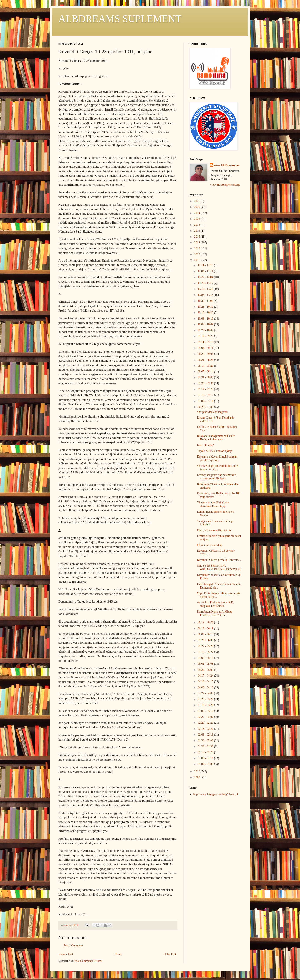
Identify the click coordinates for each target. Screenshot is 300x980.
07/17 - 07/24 (206, 389)
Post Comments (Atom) (88, 961)
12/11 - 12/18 (206, 265)
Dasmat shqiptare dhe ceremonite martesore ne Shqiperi (216, 477)
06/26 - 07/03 (206, 407)
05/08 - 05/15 (206, 658)
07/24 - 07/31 (206, 383)
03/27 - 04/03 (206, 693)
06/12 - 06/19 (206, 628)
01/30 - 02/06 (206, 740)
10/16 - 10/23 (206, 313)
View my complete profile (225, 185)
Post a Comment (73, 945)
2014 (197, 242)
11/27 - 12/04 (206, 277)
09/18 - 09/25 (206, 336)
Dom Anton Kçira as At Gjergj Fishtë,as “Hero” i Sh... (215, 613)
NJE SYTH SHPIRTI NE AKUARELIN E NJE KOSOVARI (219, 567)
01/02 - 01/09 (206, 764)
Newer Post (66, 954)
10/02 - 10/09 (206, 324)
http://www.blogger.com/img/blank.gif (216, 794)
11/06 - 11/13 (206, 295)
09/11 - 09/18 (206, 342)
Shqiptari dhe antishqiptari (212, 412)
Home (118, 954)
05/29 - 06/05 (206, 640)
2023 (197, 219)
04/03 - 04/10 (206, 688)
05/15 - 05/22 (206, 652)
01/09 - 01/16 (206, 758)
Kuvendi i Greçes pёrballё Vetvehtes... (219, 560)
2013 (197, 248)
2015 (197, 237)
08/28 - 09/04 (206, 354)
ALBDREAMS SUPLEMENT (120, 19)
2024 (197, 213)
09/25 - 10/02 (206, 330)
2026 (197, 201)
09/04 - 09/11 (206, 348)
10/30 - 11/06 (206, 301)
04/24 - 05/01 (206, 670)
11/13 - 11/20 (206, 289)
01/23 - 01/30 (206, 747)
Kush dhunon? (205, 445)
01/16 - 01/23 (206, 752)
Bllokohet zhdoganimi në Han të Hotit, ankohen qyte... (216, 438)
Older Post (170, 954)
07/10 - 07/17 (206, 395)
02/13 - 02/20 (206, 729)
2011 (197, 260)
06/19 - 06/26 (206, 622)
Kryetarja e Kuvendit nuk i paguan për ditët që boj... (217, 458)
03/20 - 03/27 (206, 699)
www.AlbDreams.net (227, 165)
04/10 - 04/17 (206, 681)
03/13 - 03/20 (206, 705)
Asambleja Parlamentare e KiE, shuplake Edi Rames (215, 604)
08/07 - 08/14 (206, 372)
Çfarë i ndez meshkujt (210, 545)
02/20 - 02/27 (206, 723)
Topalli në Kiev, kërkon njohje (215, 451)
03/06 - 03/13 (206, 711)
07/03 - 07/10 (206, 401)
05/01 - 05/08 (206, 664)
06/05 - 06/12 (206, 634)
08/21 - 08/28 (206, 360)
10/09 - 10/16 (206, 319)
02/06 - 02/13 (206, 735)
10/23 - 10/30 (206, 307)
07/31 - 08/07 (206, 377)
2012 (197, 254)
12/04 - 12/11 (206, 271)
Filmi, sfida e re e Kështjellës (214, 530)
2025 (197, 207)
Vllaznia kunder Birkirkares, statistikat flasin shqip (214, 504)
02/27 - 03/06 (206, 717)
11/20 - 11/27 (206, 283)
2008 (197, 777)
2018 (197, 225)
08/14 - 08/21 (206, 366)
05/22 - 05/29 (206, 646)
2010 (197, 772)
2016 (197, 231)
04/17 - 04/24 (206, 676)
